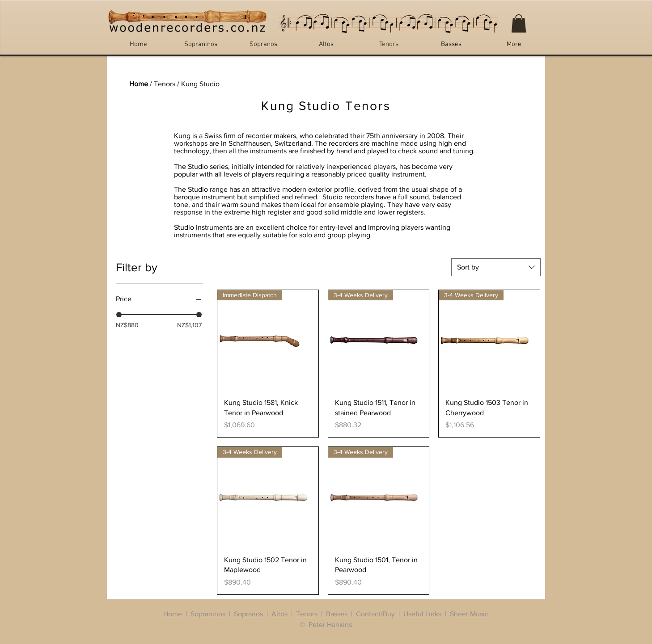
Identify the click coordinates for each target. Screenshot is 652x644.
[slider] (119, 315)
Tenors (165, 84)
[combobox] (496, 267)
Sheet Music (469, 614)
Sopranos (248, 614)
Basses (337, 614)
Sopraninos (208, 614)
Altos (279, 614)
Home (139, 84)
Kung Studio (200, 84)
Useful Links (422, 614)
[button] (519, 23)
